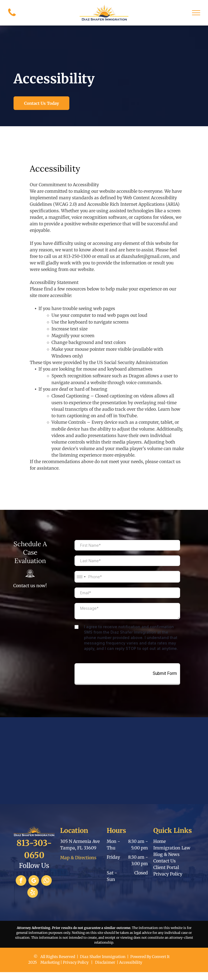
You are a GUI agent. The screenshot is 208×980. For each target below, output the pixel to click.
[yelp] (33, 893)
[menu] (196, 13)
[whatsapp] (46, 881)
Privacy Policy (168, 874)
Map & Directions (78, 858)
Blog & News (166, 854)
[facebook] (21, 881)
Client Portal (166, 867)
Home (160, 841)
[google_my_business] (34, 881)
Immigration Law (172, 848)
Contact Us (165, 861)
